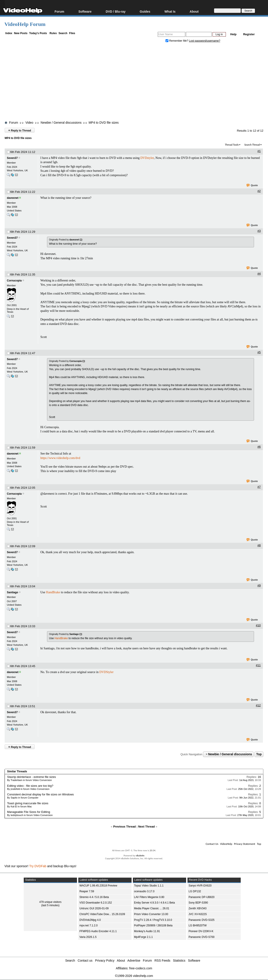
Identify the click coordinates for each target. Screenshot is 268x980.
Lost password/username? (205, 41)
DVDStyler (106, 672)
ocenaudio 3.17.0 (144, 891)
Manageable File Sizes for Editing (29, 812)
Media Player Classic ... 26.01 (152, 908)
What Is (170, 11)
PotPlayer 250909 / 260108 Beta (153, 925)
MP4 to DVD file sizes (103, 123)
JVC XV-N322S (198, 914)
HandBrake (53, 592)
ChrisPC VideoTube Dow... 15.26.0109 (102, 914)
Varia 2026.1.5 (88, 937)
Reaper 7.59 (87, 891)
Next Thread (147, 827)
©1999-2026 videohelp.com (134, 976)
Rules (53, 33)
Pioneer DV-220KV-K (201, 931)
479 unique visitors (50, 902)
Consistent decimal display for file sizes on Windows (40, 794)
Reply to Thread (20, 130)
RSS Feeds (162, 960)
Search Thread (252, 145)
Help (233, 34)
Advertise (134, 960)
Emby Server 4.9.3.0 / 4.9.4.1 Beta (154, 903)
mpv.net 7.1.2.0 (89, 925)
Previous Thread (124, 827)
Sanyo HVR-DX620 (200, 886)
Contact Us (212, 844)
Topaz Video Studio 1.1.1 (149, 886)
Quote (252, 185)
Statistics (179, 960)
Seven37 (12, 158)
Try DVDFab (38, 866)
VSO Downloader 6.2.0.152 (96, 903)
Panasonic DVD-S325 (202, 920)
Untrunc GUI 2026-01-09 (94, 908)
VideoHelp (226, 844)
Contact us (85, 960)
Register (249, 34)
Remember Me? (177, 41)
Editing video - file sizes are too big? (30, 786)
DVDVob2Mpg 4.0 (90, 920)
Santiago (13, 592)
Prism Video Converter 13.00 (151, 914)
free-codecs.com (141, 968)
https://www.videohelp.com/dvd (60, 458)
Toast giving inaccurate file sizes (28, 803)
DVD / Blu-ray (115, 11)
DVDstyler (147, 158)
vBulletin (140, 856)
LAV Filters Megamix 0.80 (149, 897)
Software (85, 11)
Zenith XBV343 (198, 908)
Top (259, 754)
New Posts (21, 33)
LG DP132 (195, 891)
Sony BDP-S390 (198, 903)
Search (63, 33)
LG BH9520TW (198, 925)
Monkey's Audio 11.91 (147, 931)
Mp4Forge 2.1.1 (143, 937)
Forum (59, 11)
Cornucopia (14, 281)
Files (72, 33)
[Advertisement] (136, 83)
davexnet (13, 198)
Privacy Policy (105, 960)
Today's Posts (38, 33)
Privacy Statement (245, 844)
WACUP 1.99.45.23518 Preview (98, 886)
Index (9, 33)
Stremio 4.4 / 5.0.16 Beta (94, 897)
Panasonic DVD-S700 (202, 937)
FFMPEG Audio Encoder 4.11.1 (98, 931)
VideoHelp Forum (25, 24)
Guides (145, 11)
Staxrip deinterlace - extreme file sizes (32, 777)
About (194, 11)
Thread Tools (232, 145)
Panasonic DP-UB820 (202, 897)
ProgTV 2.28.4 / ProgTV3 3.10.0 (153, 920)
